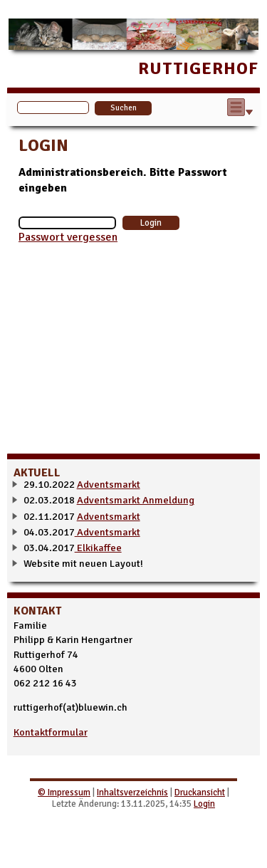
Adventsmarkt (109, 484)
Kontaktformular (51, 732)
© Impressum (64, 793)
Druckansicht (200, 793)
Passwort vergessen (68, 237)
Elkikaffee (98, 548)
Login (204, 804)
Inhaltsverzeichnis (132, 793)
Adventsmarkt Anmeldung (136, 500)
